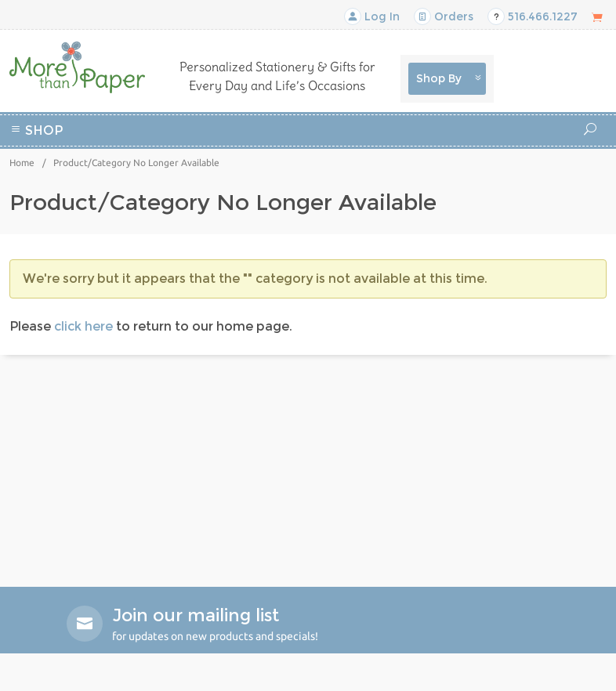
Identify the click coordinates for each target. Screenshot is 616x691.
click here (83, 326)
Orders (444, 16)
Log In (372, 16)
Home (22, 163)
